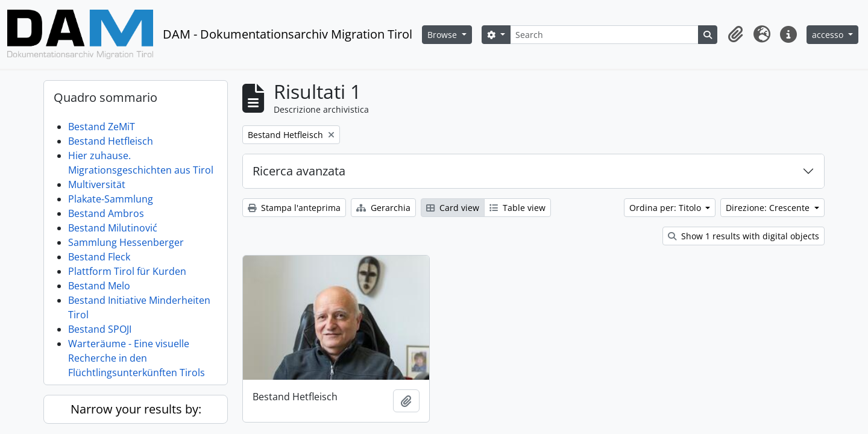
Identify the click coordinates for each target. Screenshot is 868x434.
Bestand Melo (99, 286)
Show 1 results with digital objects (744, 236)
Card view (453, 208)
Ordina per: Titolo (666, 208)
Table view (517, 208)
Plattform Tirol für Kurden (127, 271)
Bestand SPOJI (100, 329)
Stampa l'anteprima (294, 208)
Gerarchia (383, 208)
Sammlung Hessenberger (126, 242)
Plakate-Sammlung (111, 199)
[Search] (605, 35)
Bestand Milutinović (113, 228)
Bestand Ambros (106, 213)
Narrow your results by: (136, 409)
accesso (829, 35)
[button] (735, 34)
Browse (443, 35)
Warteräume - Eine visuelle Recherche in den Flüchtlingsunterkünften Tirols (137, 358)
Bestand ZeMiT (102, 127)
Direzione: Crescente (769, 208)
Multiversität (97, 184)
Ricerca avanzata (299, 171)
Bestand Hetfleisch (111, 141)
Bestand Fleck (99, 257)
